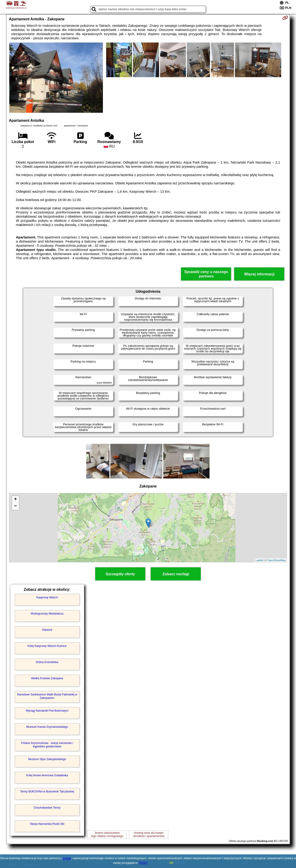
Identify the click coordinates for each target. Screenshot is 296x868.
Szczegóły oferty (120, 574)
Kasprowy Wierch (47, 597)
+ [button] (15, 499)
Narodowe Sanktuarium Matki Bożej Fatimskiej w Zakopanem (47, 696)
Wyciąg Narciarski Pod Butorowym (47, 711)
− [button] (15, 506)
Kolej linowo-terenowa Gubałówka (47, 775)
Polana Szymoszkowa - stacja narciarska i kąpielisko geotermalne (47, 745)
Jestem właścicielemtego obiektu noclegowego (107, 834)
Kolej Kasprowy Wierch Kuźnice (47, 646)
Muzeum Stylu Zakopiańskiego (47, 759)
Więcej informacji (259, 274)
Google (67, 858)
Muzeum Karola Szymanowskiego (47, 727)
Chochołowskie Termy (47, 808)
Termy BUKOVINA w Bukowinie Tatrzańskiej (47, 792)
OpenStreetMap (277, 560)
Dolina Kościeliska (47, 662)
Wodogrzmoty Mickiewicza (47, 614)
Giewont (47, 630)
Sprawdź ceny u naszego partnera (206, 274)
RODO (143, 863)
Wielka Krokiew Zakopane (47, 678)
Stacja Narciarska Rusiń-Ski (47, 824)
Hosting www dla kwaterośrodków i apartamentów (149, 834)
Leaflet (259, 560)
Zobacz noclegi (176, 574)
